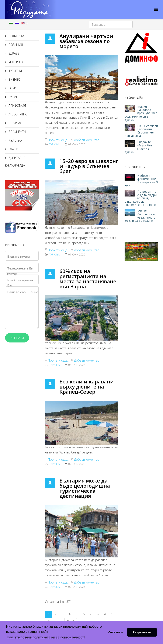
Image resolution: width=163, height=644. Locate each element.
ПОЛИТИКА (16, 36)
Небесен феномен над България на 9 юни (141, 180)
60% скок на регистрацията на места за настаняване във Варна (88, 279)
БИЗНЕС (14, 79)
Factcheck (15, 140)
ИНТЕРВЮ (15, 62)
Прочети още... (59, 140)
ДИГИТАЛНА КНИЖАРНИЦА (15, 162)
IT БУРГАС (15, 123)
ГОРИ (12, 88)
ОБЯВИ (13, 149)
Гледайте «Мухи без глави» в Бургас (138, 147)
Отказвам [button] (115, 632)
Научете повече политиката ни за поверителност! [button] (46, 637)
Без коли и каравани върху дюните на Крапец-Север (87, 387)
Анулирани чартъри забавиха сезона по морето (86, 41)
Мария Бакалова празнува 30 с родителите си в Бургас (141, 113)
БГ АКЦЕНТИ (17, 132)
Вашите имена (18, 256)
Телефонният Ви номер (20, 271)
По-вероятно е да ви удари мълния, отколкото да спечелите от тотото (141, 198)
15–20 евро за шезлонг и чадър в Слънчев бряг (89, 166)
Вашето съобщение (23, 292)
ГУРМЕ (13, 97)
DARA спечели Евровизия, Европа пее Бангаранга (141, 131)
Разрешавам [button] (142, 632)
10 (112, 614)
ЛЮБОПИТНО (18, 114)
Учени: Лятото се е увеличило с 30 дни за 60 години (140, 216)
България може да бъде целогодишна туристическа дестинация (85, 488)
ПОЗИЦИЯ (15, 45)
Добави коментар (87, 140)
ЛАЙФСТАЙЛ (17, 106)
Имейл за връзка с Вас (21, 283)
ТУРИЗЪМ (15, 71)
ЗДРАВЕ (14, 53)
